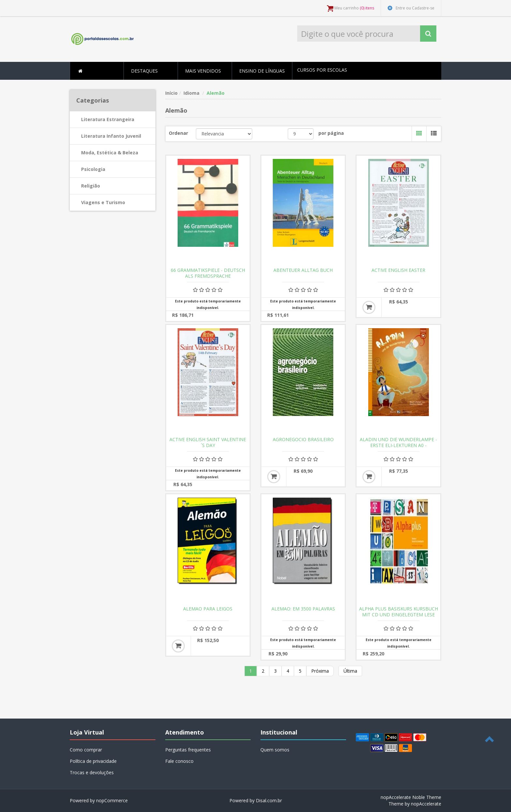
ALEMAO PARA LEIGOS (208, 609)
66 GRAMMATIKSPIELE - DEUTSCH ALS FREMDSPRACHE (208, 273)
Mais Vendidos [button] (203, 71)
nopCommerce (112, 800)
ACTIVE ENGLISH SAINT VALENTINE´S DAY (208, 442)
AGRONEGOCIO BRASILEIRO (303, 440)
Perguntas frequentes (188, 750)
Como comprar (86, 750)
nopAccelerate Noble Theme (411, 797)
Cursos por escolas (322, 70)
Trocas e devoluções (92, 772)
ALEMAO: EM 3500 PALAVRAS (303, 609)
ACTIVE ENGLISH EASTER (398, 270)
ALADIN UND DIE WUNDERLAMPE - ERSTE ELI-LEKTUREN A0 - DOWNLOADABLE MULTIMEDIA (398, 445)
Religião (91, 186)
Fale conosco (179, 761)
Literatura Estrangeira (108, 119)
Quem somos (275, 750)
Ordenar (178, 133)
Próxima (320, 671)
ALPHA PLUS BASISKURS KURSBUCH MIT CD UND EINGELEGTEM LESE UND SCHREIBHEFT (399, 615)
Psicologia (93, 169)
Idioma (191, 93)
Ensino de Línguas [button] (262, 71)
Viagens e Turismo (103, 202)
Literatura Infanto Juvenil (111, 136)
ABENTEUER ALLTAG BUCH (303, 270)
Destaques (144, 71)
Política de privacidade (93, 761)
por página (331, 133)
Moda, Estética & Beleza (110, 153)
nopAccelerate (426, 804)
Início (171, 93)
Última (350, 671)
